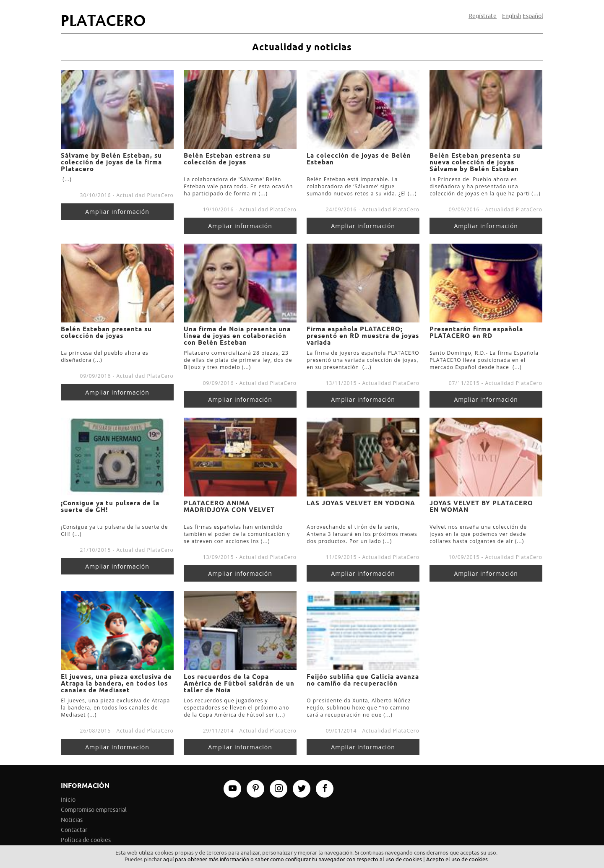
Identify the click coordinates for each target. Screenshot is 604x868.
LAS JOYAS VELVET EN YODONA (361, 503)
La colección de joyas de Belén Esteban (359, 159)
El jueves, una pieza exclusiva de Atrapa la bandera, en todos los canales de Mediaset (116, 683)
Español (533, 16)
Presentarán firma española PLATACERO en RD (476, 333)
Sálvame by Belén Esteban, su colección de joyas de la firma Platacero (111, 162)
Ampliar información (117, 212)
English (512, 16)
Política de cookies (86, 840)
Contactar (74, 830)
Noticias (72, 820)
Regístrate (483, 16)
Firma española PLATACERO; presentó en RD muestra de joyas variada (363, 336)
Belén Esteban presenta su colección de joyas (106, 333)
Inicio (68, 800)
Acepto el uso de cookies (457, 859)
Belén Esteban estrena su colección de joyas (227, 159)
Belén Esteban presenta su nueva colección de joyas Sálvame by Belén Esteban (475, 162)
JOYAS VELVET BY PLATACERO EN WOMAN (481, 507)
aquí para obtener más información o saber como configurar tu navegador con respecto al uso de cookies (293, 859)
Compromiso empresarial (94, 810)
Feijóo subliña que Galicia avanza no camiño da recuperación (363, 680)
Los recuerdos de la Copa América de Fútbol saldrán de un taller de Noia (239, 683)
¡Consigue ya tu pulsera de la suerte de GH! (110, 507)
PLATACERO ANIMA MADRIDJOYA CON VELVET (229, 507)
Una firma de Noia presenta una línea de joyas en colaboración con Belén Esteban (237, 336)
